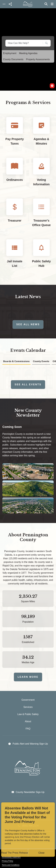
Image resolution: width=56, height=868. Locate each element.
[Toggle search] (46, 4)
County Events (41, 361)
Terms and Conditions (11, 865)
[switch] (52, 86)
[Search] (44, 43)
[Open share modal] (10, 4)
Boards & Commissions (16, 361)
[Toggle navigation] (4, 4)
